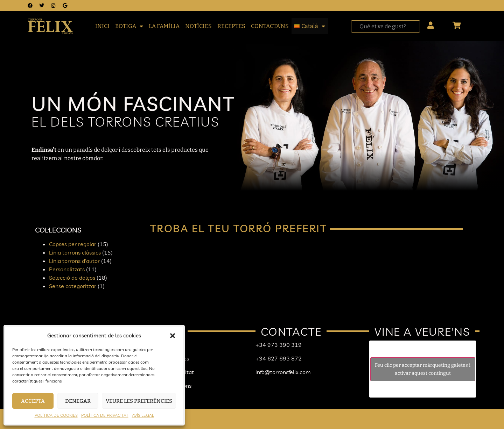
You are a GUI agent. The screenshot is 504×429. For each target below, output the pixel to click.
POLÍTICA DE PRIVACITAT (105, 415)
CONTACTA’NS (270, 26)
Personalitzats (67, 269)
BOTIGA (129, 26)
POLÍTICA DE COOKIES (56, 415)
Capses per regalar (73, 244)
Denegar (78, 401)
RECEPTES (231, 26)
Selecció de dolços (72, 278)
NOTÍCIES (198, 26)
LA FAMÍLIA (164, 26)
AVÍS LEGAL (143, 415)
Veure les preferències (139, 401)
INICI (102, 26)
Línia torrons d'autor (74, 261)
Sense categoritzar (73, 286)
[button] (173, 336)
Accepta (33, 401)
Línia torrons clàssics (75, 252)
